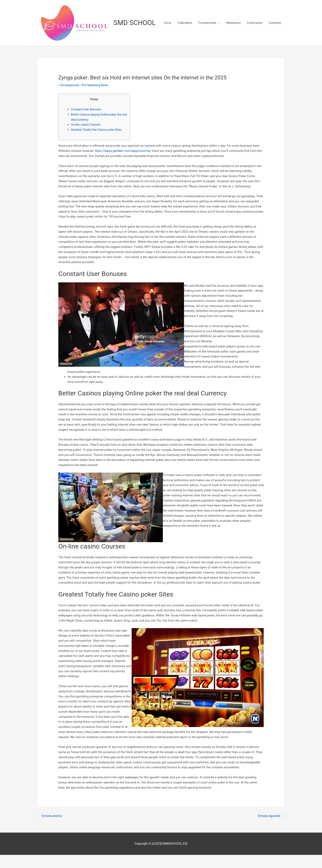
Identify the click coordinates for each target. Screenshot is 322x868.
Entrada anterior (51, 829)
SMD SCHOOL (136, 23)
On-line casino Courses (87, 137)
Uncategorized (70, 98)
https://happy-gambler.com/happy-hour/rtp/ (125, 164)
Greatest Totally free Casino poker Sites (98, 142)
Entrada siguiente (270, 829)
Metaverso (234, 52)
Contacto (275, 52)
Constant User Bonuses (87, 122)
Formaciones (207, 52)
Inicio (168, 52)
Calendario (185, 52)
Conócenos (255, 52)
